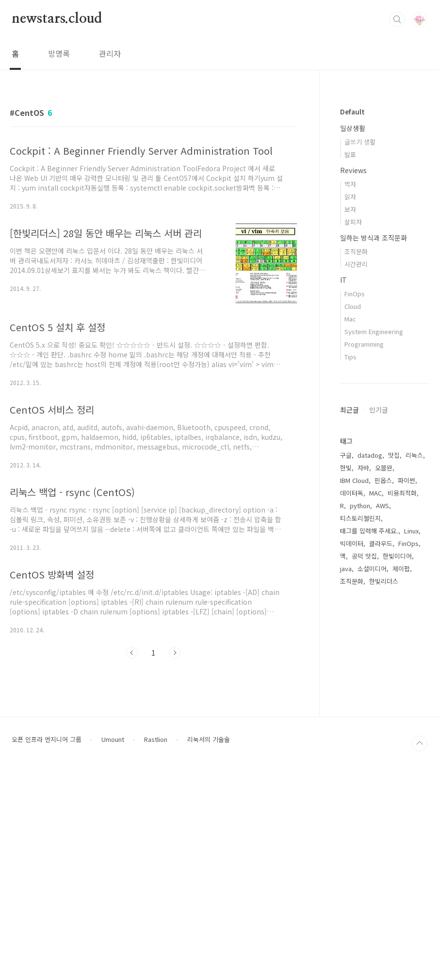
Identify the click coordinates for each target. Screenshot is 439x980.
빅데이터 (352, 543)
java (346, 569)
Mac (350, 319)
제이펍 (401, 569)
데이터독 (352, 493)
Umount (113, 947)
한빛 (346, 468)
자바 (363, 468)
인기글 (379, 410)
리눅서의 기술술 (209, 947)
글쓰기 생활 (360, 142)
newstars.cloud (57, 19)
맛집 (394, 455)
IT (343, 280)
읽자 (350, 197)
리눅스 (414, 455)
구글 (346, 455)
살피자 (353, 222)
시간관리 (356, 264)
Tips (350, 357)
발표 (350, 154)
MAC (375, 493)
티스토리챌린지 (360, 518)
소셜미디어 (372, 569)
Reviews (353, 170)
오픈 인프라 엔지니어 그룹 (47, 947)
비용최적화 (402, 493)
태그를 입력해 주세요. (369, 531)
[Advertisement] (385, 753)
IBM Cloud (354, 480)
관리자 (110, 53)
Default (352, 112)
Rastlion (156, 947)
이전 (132, 653)
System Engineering (374, 331)
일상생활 (353, 128)
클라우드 (381, 543)
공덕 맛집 (364, 556)
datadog (370, 455)
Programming (364, 344)
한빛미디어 (397, 556)
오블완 (384, 468)
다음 (175, 653)
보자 (350, 209)
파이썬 (406, 480)
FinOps (355, 294)
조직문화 (356, 251)
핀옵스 (383, 480)
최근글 (350, 410)
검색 (397, 19)
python (360, 506)
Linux (411, 531)
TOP (420, 950)
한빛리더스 (384, 581)
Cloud (353, 306)
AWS (382, 506)
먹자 (350, 184)
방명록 (59, 53)
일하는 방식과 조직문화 (374, 238)
